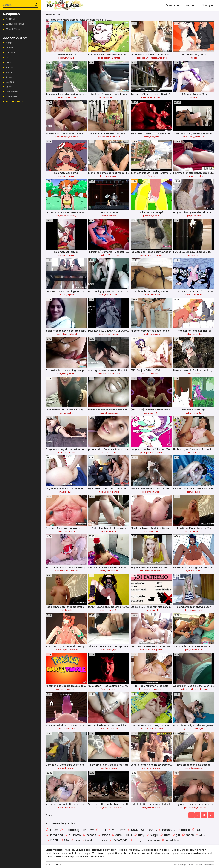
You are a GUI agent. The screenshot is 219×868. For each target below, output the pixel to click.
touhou (115, 255)
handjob (116, 137)
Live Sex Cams (15, 24)
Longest (208, 5)
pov (187, 531)
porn (102, 452)
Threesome (12, 92)
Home (11, 19)
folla (67, 768)
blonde (88, 840)
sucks (108, 176)
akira (115, 452)
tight (66, 137)
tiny (61, 492)
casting (199, 768)
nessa (194, 571)
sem (73, 807)
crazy (135, 840)
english (103, 334)
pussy (143, 255)
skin (157, 137)
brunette (73, 835)
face (158, 492)
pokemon (63, 58)
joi (108, 334)
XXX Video (13, 29)
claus (109, 571)
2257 (49, 865)
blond (114, 176)
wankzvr (118, 807)
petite (151, 830)
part (187, 650)
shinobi (158, 373)
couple (109, 295)
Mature (9, 72)
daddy (101, 840)
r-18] (109, 255)
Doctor (9, 48)
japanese (140, 58)
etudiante (65, 97)
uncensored (152, 58)
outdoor (151, 255)
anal (156, 531)
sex (144, 295)
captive (102, 255)
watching (108, 492)
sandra (157, 768)
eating (65, 373)
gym (188, 571)
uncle (116, 492)
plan (199, 216)
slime (72, 729)
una (72, 768)
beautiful (136, 830)
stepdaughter (73, 830)
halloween (108, 807)
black (102, 295)
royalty (191, 137)
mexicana (184, 689)
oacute (156, 610)
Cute (8, 62)
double (193, 650)
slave (151, 413)
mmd (195, 97)
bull (116, 531)
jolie (58, 97)
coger (206, 689)
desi (142, 729)
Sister (9, 87)
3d (191, 97)
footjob (150, 373)
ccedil (196, 255)
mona (150, 295)
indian (157, 295)
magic (199, 531)
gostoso (188, 729)
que (152, 334)
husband (72, 334)
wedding (163, 58)
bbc (185, 137)
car (117, 97)
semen (99, 807)
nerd (144, 97)
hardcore (167, 830)
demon (112, 216)
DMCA (58, 865)
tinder (60, 807)
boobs (109, 413)
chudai (157, 807)
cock (104, 835)
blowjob (118, 840)
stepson (159, 729)
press (116, 413)
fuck (150, 176)
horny (102, 97)
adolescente (196, 689)
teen (100, 137)
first (199, 452)
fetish (144, 373)
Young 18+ (11, 97)
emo (190, 255)
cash (159, 97)
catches (149, 571)
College (10, 82)
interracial (202, 807)
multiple (149, 650)
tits (66, 610)
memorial (200, 137)
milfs (200, 650)
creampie (189, 176)
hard (114, 689)
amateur (73, 137)
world (190, 373)
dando (108, 452)
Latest (191, 5)
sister (192, 531)
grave (74, 97)
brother (55, 835)
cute (117, 835)
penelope (151, 97)
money (156, 176)
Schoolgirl (11, 53)
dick (118, 373)
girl (59, 729)
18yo (192, 768)
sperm (105, 216)
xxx (58, 216)
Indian (9, 43)
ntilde (157, 334)
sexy (152, 137)
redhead (110, 97)
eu (202, 729)
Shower (10, 67)
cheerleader (72, 571)
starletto (199, 176)
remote (159, 255)
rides (128, 835)
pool (200, 571)
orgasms (158, 650)
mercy (73, 216)
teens (198, 830)
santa (102, 571)
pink (111, 531)
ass (57, 571)
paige (193, 216)
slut (61, 413)
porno (147, 137)
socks (110, 650)
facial (183, 830)
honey (150, 768)
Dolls (8, 57)
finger (62, 571)
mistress (114, 334)
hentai (71, 58)
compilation (170, 840)
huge (108, 689)
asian (72, 373)
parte (100, 58)
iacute (146, 334)
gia (188, 216)
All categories (14, 101)
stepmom (150, 729)
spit (115, 650)
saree (150, 807)
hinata (194, 58)
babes (200, 835)
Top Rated (173, 5)
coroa (67, 807)
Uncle (9, 77)
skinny (114, 768)
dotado (197, 729)
